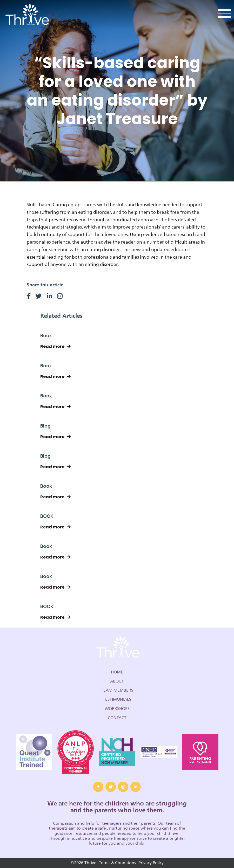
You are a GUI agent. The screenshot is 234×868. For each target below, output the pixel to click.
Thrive (26, 15)
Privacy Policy (151, 863)
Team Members (117, 690)
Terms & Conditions (117, 863)
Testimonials (117, 699)
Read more (55, 346)
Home (117, 672)
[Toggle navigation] (224, 15)
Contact (117, 718)
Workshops (117, 709)
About (117, 681)
